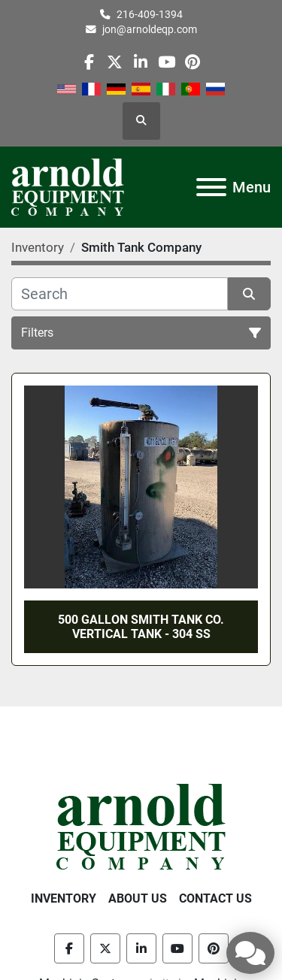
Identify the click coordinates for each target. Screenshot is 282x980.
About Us (138, 898)
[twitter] (115, 62)
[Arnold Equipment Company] (141, 826)
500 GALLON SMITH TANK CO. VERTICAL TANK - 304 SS (141, 627)
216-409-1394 (150, 14)
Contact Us (215, 898)
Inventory (64, 898)
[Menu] (211, 187)
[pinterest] (192, 62)
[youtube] (167, 62)
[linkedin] (140, 62)
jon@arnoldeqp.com (150, 29)
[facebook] (89, 62)
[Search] (120, 294)
